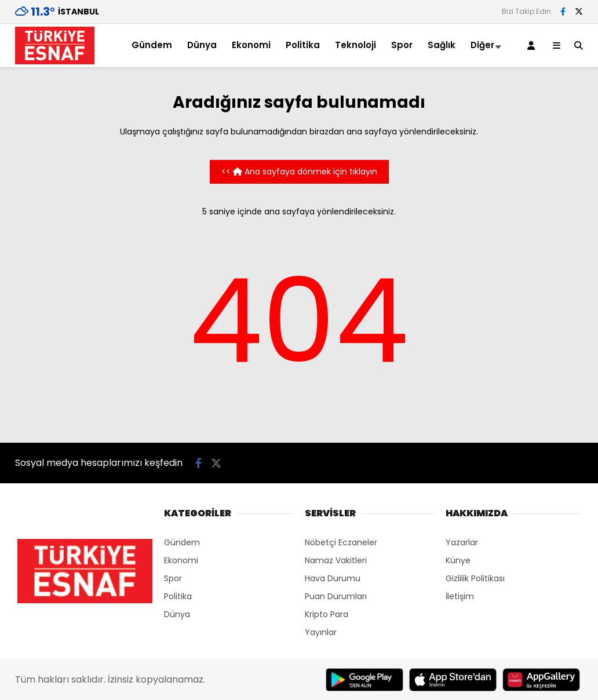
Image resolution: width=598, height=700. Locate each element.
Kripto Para (327, 614)
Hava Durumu (333, 578)
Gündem (152, 45)
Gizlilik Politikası (475, 578)
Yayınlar (321, 632)
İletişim (460, 596)
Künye (458, 560)
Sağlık (442, 45)
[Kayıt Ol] (533, 45)
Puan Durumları (336, 596)
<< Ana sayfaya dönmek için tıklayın (299, 172)
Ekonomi (251, 45)
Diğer (482, 45)
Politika (303, 45)
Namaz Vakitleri (336, 560)
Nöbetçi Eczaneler (341, 542)
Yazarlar (462, 542)
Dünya (202, 45)
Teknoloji (355, 45)
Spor (402, 45)
